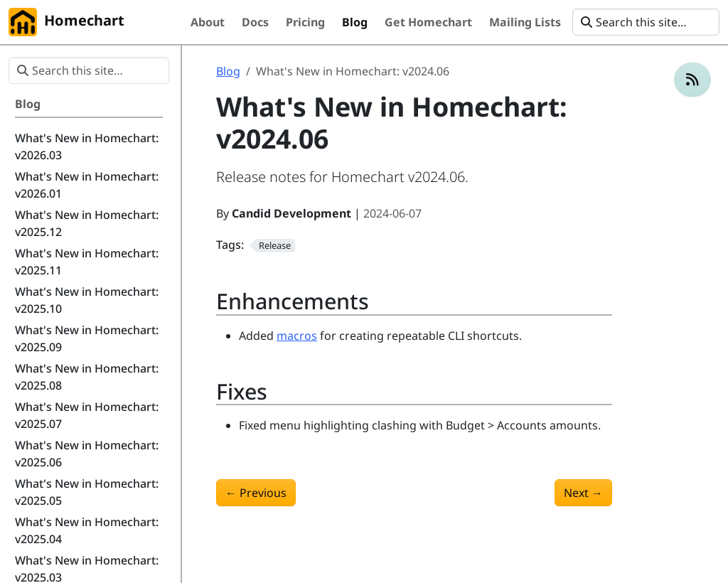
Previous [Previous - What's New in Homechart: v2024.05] (256, 493)
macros (297, 336)
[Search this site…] (646, 22)
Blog (228, 71)
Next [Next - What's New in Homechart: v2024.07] (583, 493)
